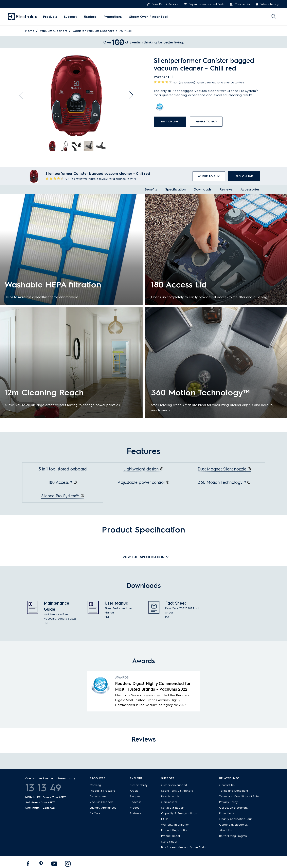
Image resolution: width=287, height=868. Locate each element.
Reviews (226, 189)
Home (30, 31)
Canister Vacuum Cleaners (94, 31)
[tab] (52, 146)
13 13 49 (43, 787)
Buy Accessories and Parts (204, 4)
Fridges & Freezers (102, 790)
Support (70, 17)
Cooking (95, 784)
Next (131, 94)
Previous (22, 94)
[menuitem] (50, 17)
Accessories (250, 189)
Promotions (112, 17)
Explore (90, 17)
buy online (170, 122)
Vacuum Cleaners (54, 31)
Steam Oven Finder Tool (147, 17)
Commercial (240, 4)
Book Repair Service (163, 4)
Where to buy (267, 4)
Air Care (95, 813)
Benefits (151, 189)
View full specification (143, 557)
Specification (175, 189)
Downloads (203, 189)
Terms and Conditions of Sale (239, 796)
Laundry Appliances (103, 807)
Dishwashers (98, 796)
